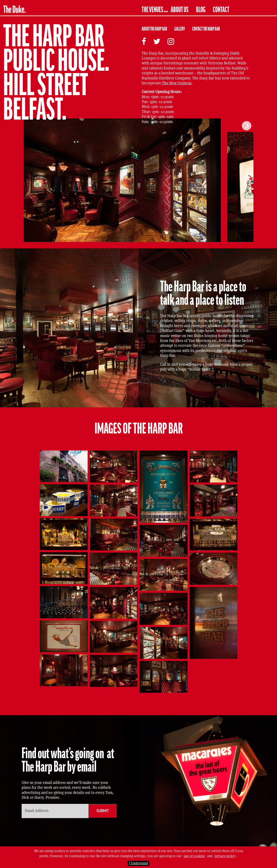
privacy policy (225, 856)
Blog (201, 10)
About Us (180, 10)
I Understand (138, 863)
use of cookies (194, 856)
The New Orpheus (177, 83)
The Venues (152, 10)
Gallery (180, 29)
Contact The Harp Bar (206, 29)
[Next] (247, 126)
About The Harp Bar (154, 29)
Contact (221, 10)
